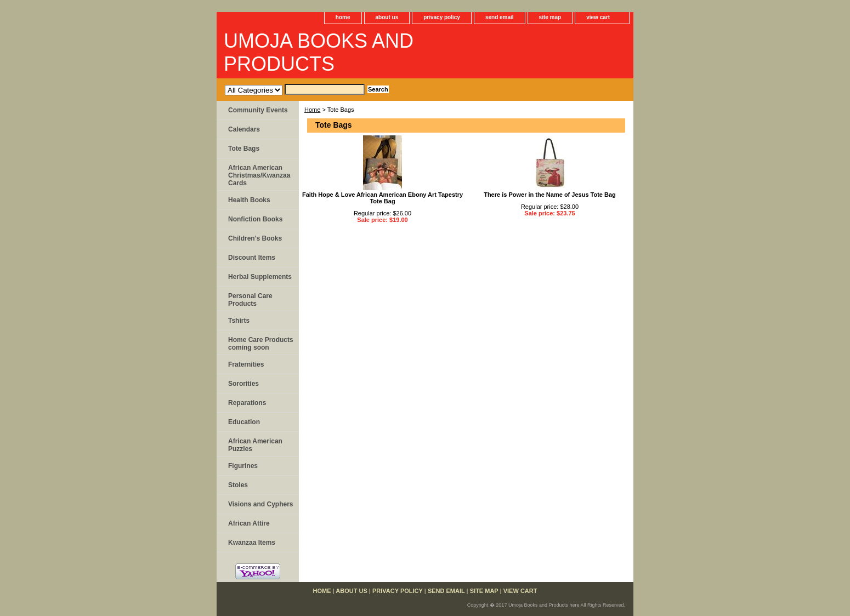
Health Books (249, 200)
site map (550, 17)
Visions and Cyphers (260, 504)
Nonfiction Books (255, 219)
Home (312, 110)
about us (387, 17)
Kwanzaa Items (252, 543)
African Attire (249, 523)
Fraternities (246, 364)
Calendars (244, 129)
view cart (598, 17)
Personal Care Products (250, 300)
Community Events (258, 110)
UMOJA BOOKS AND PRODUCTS (319, 52)
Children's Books (255, 238)
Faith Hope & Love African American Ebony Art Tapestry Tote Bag (382, 198)
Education (244, 422)
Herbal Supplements (260, 277)
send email (500, 17)
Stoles (238, 485)
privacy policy (442, 17)
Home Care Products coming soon (261, 344)
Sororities (243, 384)
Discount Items (252, 258)
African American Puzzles (255, 445)
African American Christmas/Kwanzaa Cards (259, 175)
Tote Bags (244, 149)
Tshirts (239, 321)
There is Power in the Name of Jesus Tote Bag (550, 195)
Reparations (247, 403)
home (343, 17)
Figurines (243, 466)
